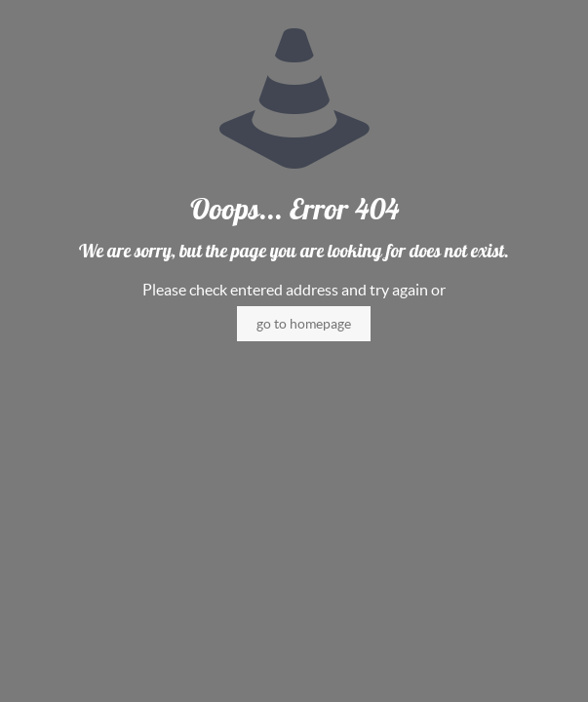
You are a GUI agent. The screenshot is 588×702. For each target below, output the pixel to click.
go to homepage (304, 324)
